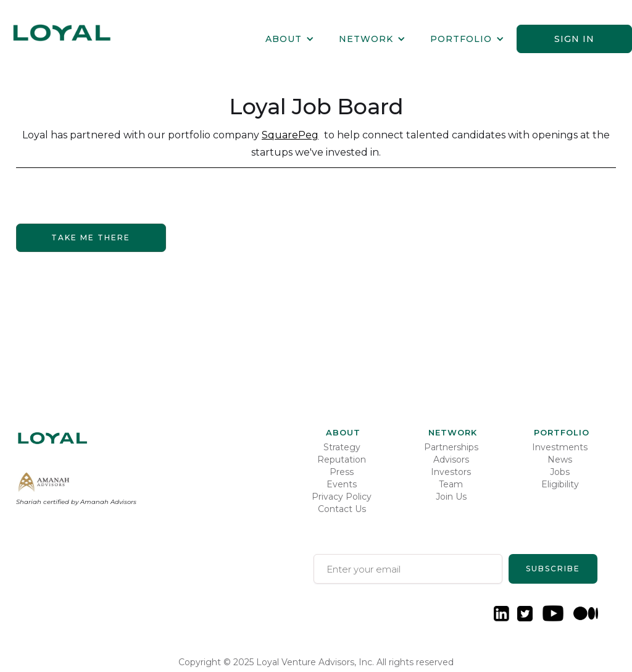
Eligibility (560, 484)
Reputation (342, 460)
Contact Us (342, 509)
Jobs (560, 472)
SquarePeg (290, 135)
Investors (451, 472)
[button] (290, 39)
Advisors (451, 460)
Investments (560, 447)
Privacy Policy (342, 497)
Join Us (451, 497)
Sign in (574, 39)
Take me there (91, 237)
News (560, 460)
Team (451, 484)
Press (342, 472)
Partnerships (451, 447)
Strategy (342, 447)
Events (342, 484)
